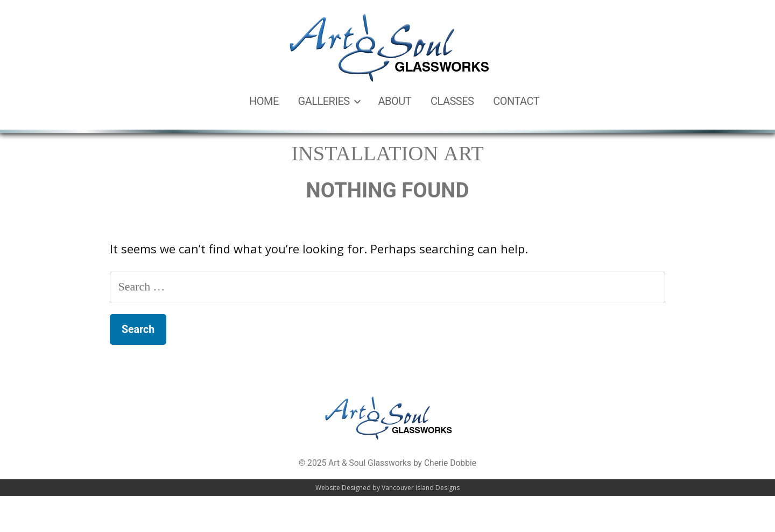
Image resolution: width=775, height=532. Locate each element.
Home (264, 101)
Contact (516, 101)
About (395, 101)
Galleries (324, 101)
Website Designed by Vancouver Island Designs (387, 491)
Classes (452, 101)
